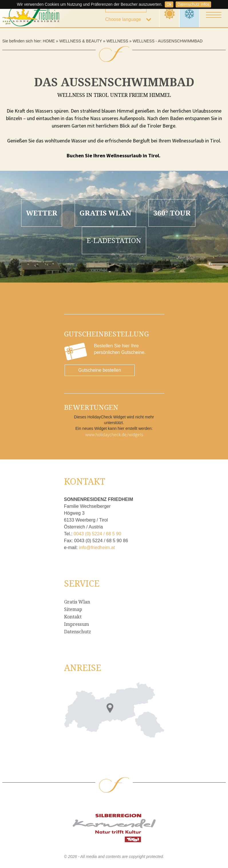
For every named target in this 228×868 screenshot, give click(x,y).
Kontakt (73, 617)
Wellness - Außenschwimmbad (168, 41)
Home (49, 41)
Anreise (83, 668)
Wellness (117, 41)
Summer (170, 14)
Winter (190, 14)
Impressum (77, 624)
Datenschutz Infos (193, 4)
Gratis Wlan (77, 602)
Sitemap (73, 609)
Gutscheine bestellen (99, 370)
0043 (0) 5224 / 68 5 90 (97, 534)
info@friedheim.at (97, 547)
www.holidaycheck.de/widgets (114, 434)
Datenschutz (78, 632)
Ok (169, 4)
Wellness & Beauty (81, 41)
